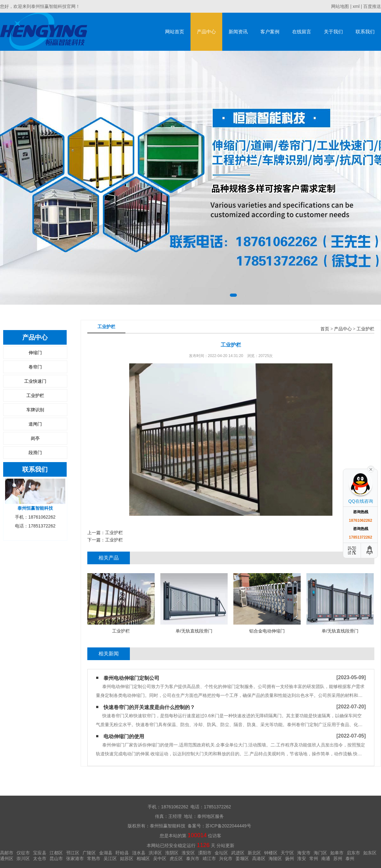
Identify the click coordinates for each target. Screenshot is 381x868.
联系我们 (365, 32)
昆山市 (56, 858)
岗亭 (35, 438)
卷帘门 (35, 367)
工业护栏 (35, 395)
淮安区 (188, 853)
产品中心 (206, 32)
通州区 (7, 858)
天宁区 (287, 853)
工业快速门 (35, 381)
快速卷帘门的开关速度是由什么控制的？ (149, 707)
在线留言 (302, 32)
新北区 (254, 853)
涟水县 (139, 853)
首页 (325, 329)
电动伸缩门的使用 (124, 736)
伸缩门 (35, 353)
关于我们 (333, 32)
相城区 (143, 858)
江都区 (56, 853)
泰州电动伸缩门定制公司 (131, 678)
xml (356, 6)
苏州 (338, 858)
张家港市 (75, 858)
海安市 (304, 853)
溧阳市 (205, 853)
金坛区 (221, 853)
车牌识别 (35, 410)
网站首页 (175, 32)
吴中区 (160, 858)
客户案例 (270, 32)
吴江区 (110, 858)
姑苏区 (127, 858)
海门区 (320, 853)
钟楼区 (271, 853)
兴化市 (226, 858)
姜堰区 (242, 858)
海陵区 (275, 858)
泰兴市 (193, 858)
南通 (326, 858)
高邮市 (7, 853)
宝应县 (40, 853)
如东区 (370, 853)
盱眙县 (122, 853)
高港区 (259, 858)
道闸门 (35, 424)
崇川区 (23, 858)
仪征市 (23, 853)
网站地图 (340, 6)
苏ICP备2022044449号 (228, 826)
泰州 (350, 858)
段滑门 (35, 453)
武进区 (238, 853)
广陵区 (89, 853)
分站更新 (225, 845)
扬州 (290, 858)
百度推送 (372, 6)
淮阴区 (172, 853)
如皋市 (337, 853)
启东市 (353, 853)
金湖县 (106, 853)
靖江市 (209, 858)
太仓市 (40, 858)
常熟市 (94, 858)
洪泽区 (155, 853)
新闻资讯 (238, 32)
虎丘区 (176, 858)
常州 (314, 858)
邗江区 (73, 853)
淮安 (302, 858)
